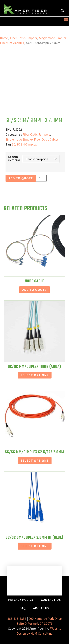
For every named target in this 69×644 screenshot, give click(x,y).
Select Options (35, 375)
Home (4, 38)
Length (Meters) (14, 158)
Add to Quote (21, 178)
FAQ (23, 608)
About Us (41, 608)
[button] (62, 11)
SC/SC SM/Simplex (24, 144)
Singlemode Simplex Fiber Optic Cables (32, 139)
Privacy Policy (21, 600)
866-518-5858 (17, 619)
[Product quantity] (41, 178)
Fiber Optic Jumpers (23, 38)
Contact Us (51, 600)
